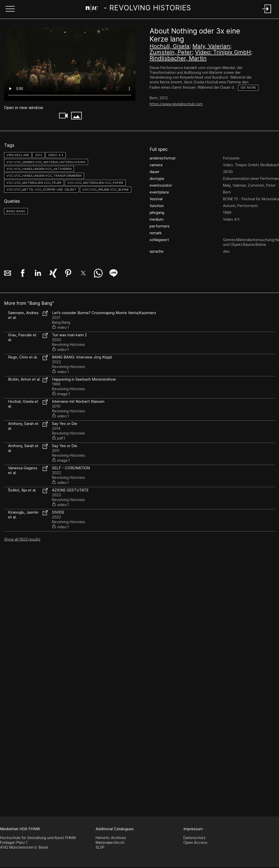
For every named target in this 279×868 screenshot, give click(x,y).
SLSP (100, 847)
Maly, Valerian (211, 46)
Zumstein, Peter (171, 52)
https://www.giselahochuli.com (176, 104)
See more (248, 88)
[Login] (267, 13)
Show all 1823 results (22, 539)
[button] (10, 9)
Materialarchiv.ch (110, 842)
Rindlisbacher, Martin (178, 58)
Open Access (195, 842)
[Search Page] (139, 9)
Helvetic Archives (111, 838)
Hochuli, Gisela (170, 46)
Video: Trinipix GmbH (223, 52)
